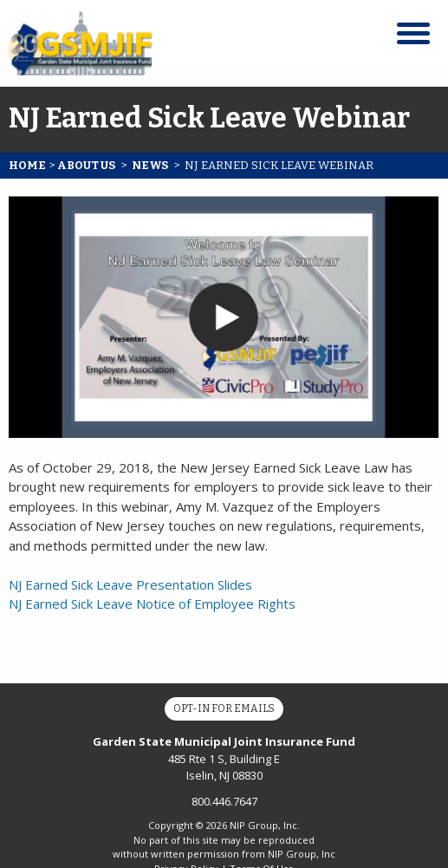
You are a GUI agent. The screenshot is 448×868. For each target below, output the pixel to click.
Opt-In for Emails (224, 708)
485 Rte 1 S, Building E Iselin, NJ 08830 (224, 758)
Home (27, 165)
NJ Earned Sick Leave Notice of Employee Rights (152, 604)
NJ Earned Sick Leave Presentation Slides (130, 584)
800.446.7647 (224, 801)
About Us (86, 165)
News (150, 165)
